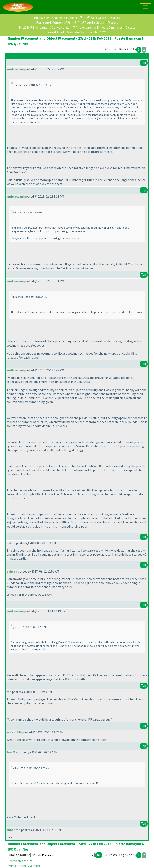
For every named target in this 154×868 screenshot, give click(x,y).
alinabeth (13, 830)
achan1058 (14, 732)
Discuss (115, 18)
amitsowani (15, 69)
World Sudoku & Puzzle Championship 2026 (77, 32)
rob (9, 692)
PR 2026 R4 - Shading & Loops (54, 18)
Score (102, 18)
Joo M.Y (12, 752)
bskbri (11, 543)
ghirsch (12, 571)
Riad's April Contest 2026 (53, 22)
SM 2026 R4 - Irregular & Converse (42, 27)
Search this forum (20, 861)
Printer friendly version (24, 866)
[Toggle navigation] (145, 7)
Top (144, 63)
